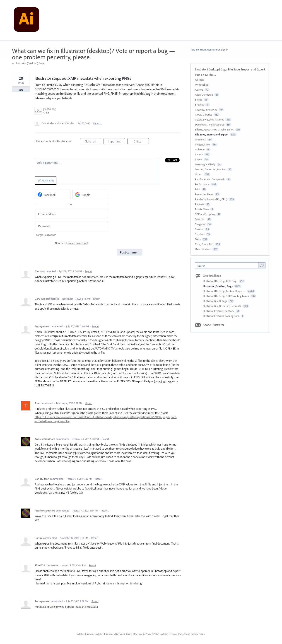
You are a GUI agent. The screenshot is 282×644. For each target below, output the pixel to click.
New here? (71, 243)
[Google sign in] (90, 195)
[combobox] (228, 265)
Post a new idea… (205, 75)
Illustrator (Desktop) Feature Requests (224, 291)
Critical (141, 142)
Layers (199, 159)
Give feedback (212, 276)
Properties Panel (204, 194)
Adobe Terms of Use (171, 634)
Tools (198, 239)
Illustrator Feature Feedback (219, 311)
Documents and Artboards (210, 124)
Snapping (200, 224)
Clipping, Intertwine (206, 110)
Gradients (200, 139)
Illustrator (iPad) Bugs (215, 301)
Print (198, 189)
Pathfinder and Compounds (210, 179)
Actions (199, 90)
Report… (98, 123)
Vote (21, 90)
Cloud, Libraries (204, 115)
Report (88, 271)
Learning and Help (205, 164)
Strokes (199, 229)
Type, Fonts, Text (204, 244)
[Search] (262, 265)
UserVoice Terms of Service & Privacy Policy (137, 634)
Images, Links (203, 144)
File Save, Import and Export (247, 69)
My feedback (202, 85)
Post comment (130, 252)
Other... (199, 174)
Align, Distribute (204, 95)
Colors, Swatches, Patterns (210, 119)
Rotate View (202, 209)
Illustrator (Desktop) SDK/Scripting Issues (226, 296)
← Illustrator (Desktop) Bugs (28, 63)
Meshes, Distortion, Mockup (211, 169)
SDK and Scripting (205, 214)
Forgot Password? (46, 235)
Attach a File (48, 181)
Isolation (200, 149)
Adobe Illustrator (213, 325)
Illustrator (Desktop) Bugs (211, 69)
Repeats (200, 204)
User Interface (203, 249)
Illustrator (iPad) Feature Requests (222, 306)
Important (116, 142)
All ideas (200, 80)
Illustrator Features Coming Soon (221, 316)
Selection (200, 219)
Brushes (199, 105)
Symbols (200, 234)
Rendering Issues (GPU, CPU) (211, 199)
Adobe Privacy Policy (194, 634)
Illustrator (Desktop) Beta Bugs (220, 281)
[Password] (71, 226)
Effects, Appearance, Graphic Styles (214, 129)
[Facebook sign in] (53, 195)
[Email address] (71, 214)
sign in (225, 50)
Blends (199, 100)
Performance (202, 184)
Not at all (93, 142)
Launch (199, 154)
